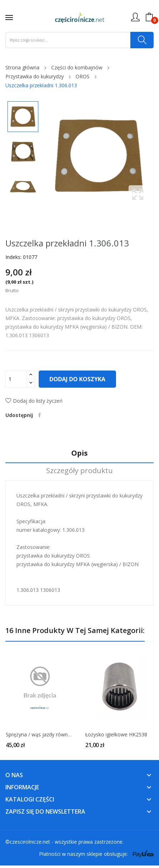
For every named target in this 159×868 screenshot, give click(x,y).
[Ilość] (16, 379)
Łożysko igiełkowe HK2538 (116, 735)
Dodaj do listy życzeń (34, 401)
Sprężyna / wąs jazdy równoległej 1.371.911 (40, 735)
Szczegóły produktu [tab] (79, 471)
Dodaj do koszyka (77, 379)
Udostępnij (40, 415)
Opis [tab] (79, 453)
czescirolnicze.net (30, 842)
